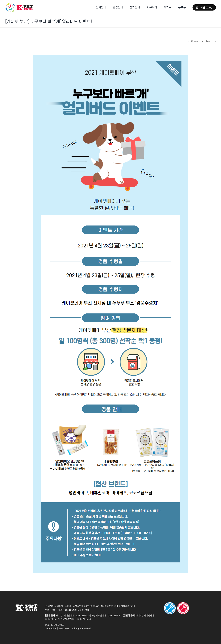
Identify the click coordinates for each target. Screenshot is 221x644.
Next (210, 41)
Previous (197, 41)
